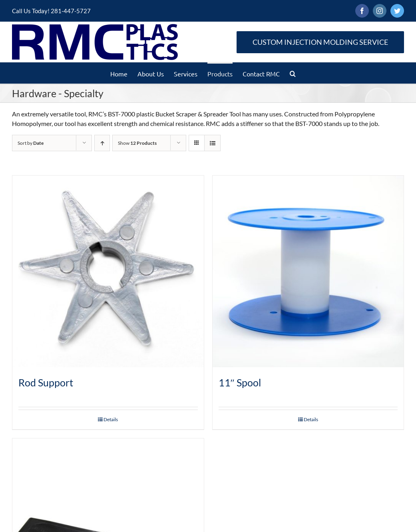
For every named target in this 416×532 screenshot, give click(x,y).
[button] (293, 73)
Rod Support (46, 382)
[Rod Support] (108, 271)
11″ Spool (240, 382)
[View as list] (212, 143)
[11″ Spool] (308, 271)
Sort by (31, 143)
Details (111, 419)
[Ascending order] (102, 143)
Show (137, 143)
